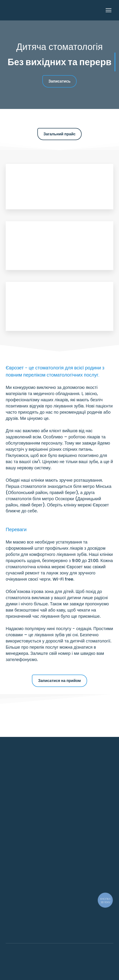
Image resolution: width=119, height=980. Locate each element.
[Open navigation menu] (109, 10)
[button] (60, 81)
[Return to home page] (30, 10)
